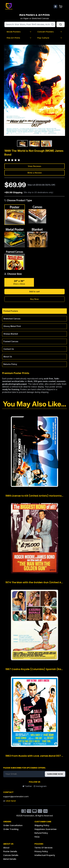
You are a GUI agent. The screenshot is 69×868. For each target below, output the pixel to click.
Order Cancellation (13, 825)
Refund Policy (41, 833)
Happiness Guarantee (45, 829)
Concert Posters (50, 32)
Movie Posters (19, 32)
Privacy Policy (41, 851)
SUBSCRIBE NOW (55, 774)
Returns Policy (10, 364)
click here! (11, 801)
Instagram (40, 786)
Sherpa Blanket (11, 334)
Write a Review (35, 173)
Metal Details (10, 859)
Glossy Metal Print (12, 326)
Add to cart (34, 291)
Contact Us (9, 349)
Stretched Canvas (12, 319)
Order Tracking (11, 829)
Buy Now (34, 299)
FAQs (37, 837)
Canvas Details (11, 855)
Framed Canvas (11, 341)
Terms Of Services (43, 848)
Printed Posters (11, 311)
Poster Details (10, 851)
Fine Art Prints (19, 38)
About (6, 848)
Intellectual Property (45, 855)
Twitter (27, 786)
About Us (8, 357)
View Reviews (34, 166)
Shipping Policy (42, 825)
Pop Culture (50, 38)
